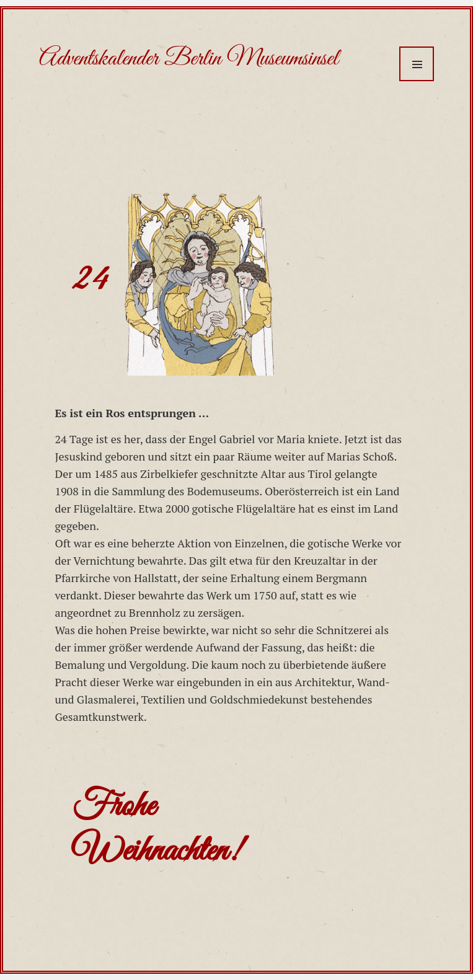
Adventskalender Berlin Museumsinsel (189, 59)
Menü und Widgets (417, 64)
